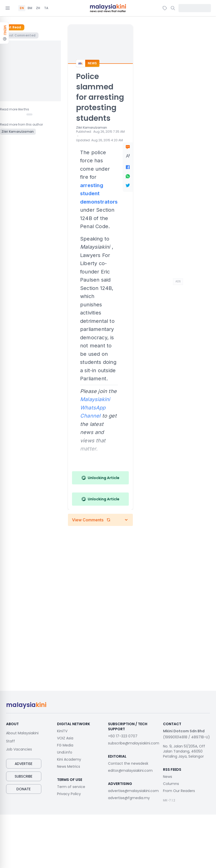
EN (22, 8)
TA (46, 8)
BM (30, 8)
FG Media (65, 745)
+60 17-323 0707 (123, 736)
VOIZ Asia (65, 738)
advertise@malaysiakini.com (133, 791)
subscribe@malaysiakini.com (134, 743)
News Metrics (69, 766)
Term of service (71, 787)
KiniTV (62, 731)
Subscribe (24, 776)
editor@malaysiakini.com (130, 771)
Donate (24, 789)
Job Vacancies (19, 749)
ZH (38, 8)
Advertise (24, 764)
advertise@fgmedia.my (129, 798)
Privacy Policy (69, 794)
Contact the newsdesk (128, 763)
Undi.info (65, 752)
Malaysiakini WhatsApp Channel (95, 408)
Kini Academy (69, 759)
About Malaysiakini (22, 733)
